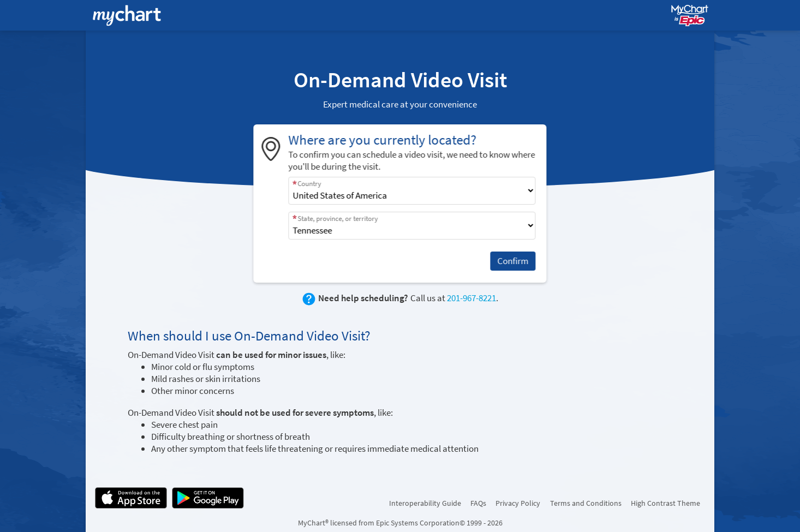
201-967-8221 (471, 298)
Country (310, 184)
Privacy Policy (518, 503)
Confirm (513, 261)
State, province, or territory (338, 219)
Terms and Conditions (586, 503)
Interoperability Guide (425, 503)
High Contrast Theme (665, 503)
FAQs (478, 503)
